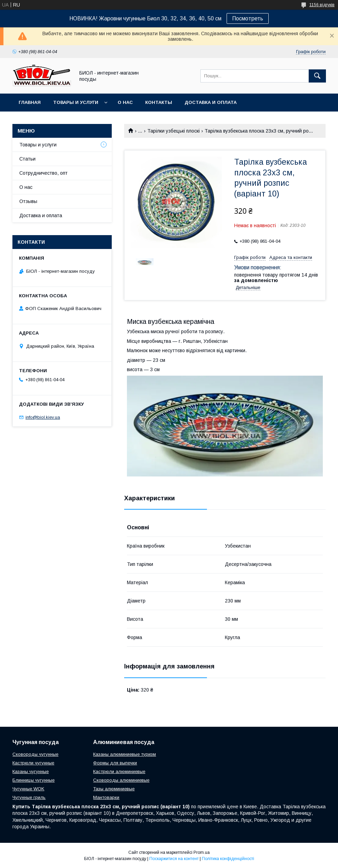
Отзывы (28, 201)
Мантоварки (106, 797)
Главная (30, 102)
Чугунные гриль (29, 797)
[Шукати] (317, 76)
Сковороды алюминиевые (121, 780)
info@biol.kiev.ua (43, 417)
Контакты (159, 102)
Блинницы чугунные (33, 780)
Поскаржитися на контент (174, 859)
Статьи (27, 159)
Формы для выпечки (115, 763)
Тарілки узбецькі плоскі (173, 131)
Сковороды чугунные (35, 754)
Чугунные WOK (28, 789)
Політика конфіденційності (228, 859)
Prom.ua (202, 852)
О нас (125, 102)
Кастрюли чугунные (33, 763)
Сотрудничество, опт (43, 173)
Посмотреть (248, 18)
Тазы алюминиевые (114, 789)
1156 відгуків (322, 5)
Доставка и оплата (211, 102)
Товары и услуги (76, 102)
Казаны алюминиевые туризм (125, 754)
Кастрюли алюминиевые (119, 771)
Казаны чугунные (31, 771)
